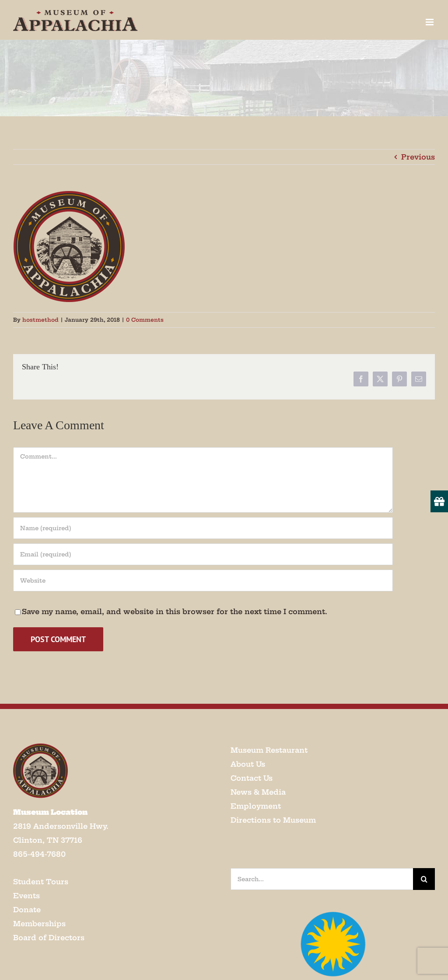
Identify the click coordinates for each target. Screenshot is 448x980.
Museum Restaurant (269, 750)
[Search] (424, 879)
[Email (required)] (203, 554)
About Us (248, 764)
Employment (256, 806)
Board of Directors (49, 938)
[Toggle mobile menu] (430, 22)
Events (26, 896)
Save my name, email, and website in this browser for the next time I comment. (175, 612)
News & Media (258, 792)
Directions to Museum (273, 820)
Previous (418, 157)
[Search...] (322, 879)
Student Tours (41, 882)
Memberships (39, 924)
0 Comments (145, 320)
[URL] (203, 580)
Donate (27, 910)
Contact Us (252, 778)
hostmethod (40, 320)
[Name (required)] (203, 528)
